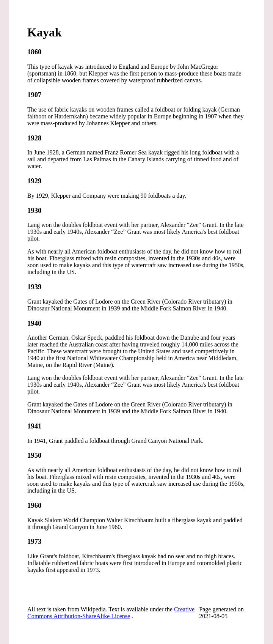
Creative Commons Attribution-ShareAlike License (111, 613)
